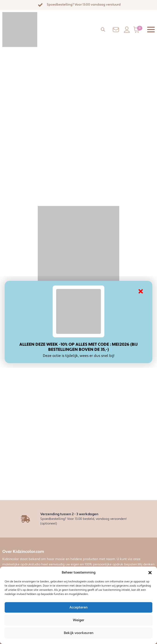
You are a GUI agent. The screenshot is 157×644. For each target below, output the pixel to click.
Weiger (79, 620)
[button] (150, 573)
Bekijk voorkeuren (79, 633)
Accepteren (78, 607)
